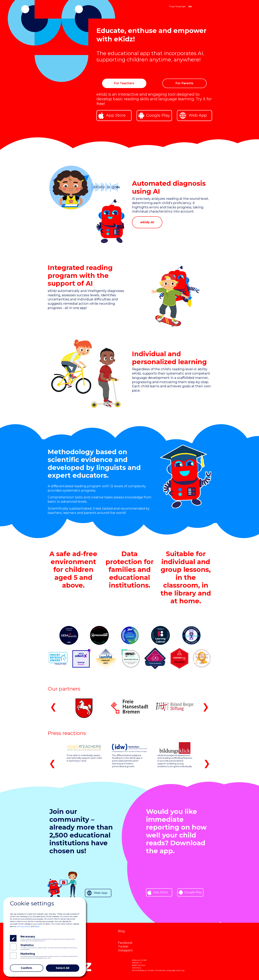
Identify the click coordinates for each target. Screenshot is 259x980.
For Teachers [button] (124, 83)
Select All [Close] (63, 968)
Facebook (125, 943)
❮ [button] (53, 707)
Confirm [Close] (27, 968)
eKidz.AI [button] (147, 222)
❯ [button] (206, 707)
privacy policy (24, 926)
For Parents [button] (184, 83)
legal (37, 926)
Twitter (123, 946)
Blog (121, 931)
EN (190, 6)
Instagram (126, 950)
